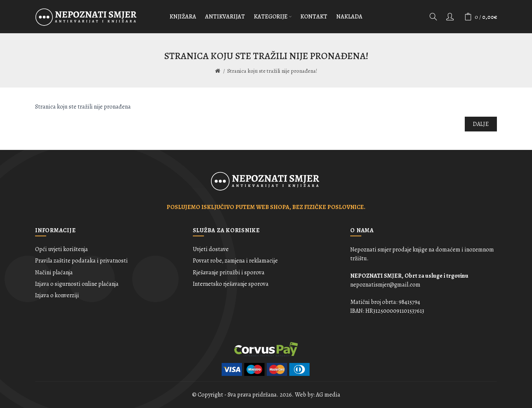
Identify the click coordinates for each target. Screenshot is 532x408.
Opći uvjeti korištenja (62, 249)
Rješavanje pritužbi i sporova (229, 272)
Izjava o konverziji (57, 295)
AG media (328, 395)
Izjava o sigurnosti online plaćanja (77, 284)
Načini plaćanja (54, 272)
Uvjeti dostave (211, 249)
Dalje (481, 124)
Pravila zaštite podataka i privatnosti (81, 261)
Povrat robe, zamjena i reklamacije (235, 261)
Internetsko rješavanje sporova (231, 284)
